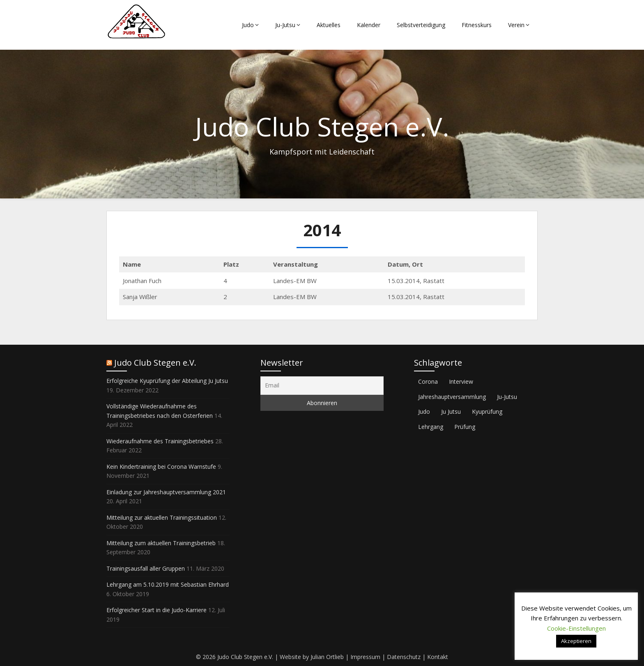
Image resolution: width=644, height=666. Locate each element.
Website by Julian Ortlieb (312, 657)
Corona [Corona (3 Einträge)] (428, 381)
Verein (516, 25)
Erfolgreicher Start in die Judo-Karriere (156, 610)
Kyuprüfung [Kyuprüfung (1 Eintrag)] (487, 411)
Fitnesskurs (477, 25)
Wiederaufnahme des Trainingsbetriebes (160, 441)
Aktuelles (329, 25)
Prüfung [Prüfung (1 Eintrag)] (465, 427)
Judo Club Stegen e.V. (155, 363)
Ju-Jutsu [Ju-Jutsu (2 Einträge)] (507, 397)
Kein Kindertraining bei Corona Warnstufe (161, 467)
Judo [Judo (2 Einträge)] (424, 411)
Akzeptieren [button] (576, 641)
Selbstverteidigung (421, 25)
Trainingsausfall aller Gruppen (146, 568)
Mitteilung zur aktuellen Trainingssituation (162, 517)
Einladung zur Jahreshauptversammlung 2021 (166, 492)
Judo (248, 25)
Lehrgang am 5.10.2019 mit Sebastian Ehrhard (168, 584)
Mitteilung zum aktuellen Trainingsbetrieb (161, 543)
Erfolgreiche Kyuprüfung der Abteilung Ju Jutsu (167, 381)
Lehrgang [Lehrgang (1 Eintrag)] (431, 427)
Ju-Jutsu (285, 25)
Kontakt (438, 657)
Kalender (369, 25)
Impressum (365, 657)
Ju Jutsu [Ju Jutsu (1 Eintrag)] (451, 411)
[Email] (322, 386)
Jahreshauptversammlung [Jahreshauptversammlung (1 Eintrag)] (452, 397)
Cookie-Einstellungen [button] (576, 628)
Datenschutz (404, 657)
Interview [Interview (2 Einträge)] (461, 381)
